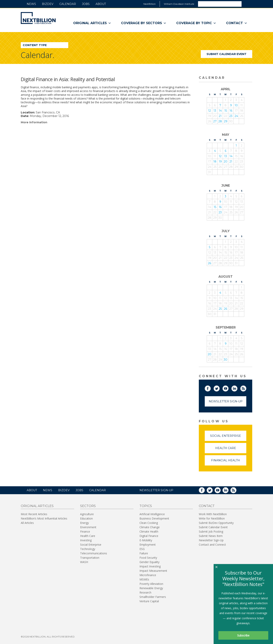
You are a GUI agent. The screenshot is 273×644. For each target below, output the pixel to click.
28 (220, 121)
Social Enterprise (228, 437)
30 (226, 360)
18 (215, 161)
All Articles (27, 523)
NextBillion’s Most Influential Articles (44, 518)
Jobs (86, 4)
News (31, 4)
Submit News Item (211, 536)
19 (220, 161)
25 (220, 309)
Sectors (88, 506)
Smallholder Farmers (153, 597)
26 (209, 263)
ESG (142, 549)
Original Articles (92, 23)
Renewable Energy (151, 588)
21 (220, 116)
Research (145, 592)
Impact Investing (150, 566)
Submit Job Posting (211, 531)
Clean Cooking (149, 523)
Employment (148, 545)
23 (231, 116)
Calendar (68, 4)
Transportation (90, 558)
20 (226, 161)
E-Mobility (146, 540)
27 (215, 121)
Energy (84, 523)
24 (236, 116)
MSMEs (144, 579)
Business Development (154, 518)
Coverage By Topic (196, 23)
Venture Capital (149, 601)
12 (209, 111)
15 (226, 111)
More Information (34, 122)
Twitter (219, 388)
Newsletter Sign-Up (226, 401)
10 (236, 105)
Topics (146, 506)
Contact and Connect (212, 545)
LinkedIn (237, 388)
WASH (84, 562)
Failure (144, 553)
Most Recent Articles (34, 514)
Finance (85, 531)
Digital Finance (149, 536)
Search (247, 4)
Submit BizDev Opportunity (216, 523)
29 (226, 121)
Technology (88, 549)
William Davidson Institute (179, 4)
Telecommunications (94, 553)
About (101, 4)
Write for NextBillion (212, 518)
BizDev (48, 4)
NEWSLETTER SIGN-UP (156, 490)
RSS (246, 388)
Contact (237, 23)
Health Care (231, 450)
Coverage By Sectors (144, 23)
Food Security (148, 558)
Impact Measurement (153, 571)
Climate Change (150, 527)
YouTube (228, 388)
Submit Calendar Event (227, 54)
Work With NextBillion (213, 514)
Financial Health (229, 462)
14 (220, 111)
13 (215, 111)
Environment (88, 527)
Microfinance (148, 575)
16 (231, 111)
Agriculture (87, 514)
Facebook (210, 388)
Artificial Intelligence (152, 514)
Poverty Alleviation (151, 584)
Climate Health (149, 531)
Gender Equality (149, 562)
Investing (86, 540)
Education (86, 518)
